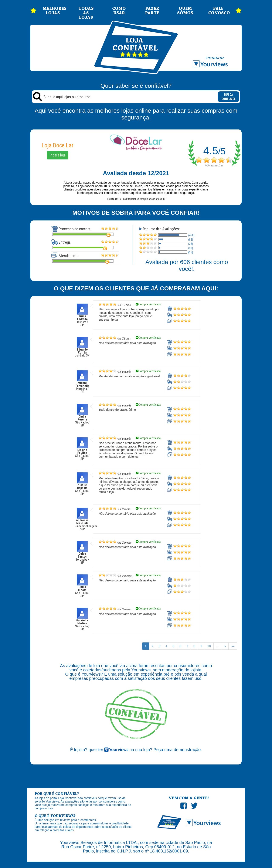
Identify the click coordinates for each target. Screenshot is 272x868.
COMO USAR (119, 11)
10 (209, 646)
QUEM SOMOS (185, 11)
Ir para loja (58, 155)
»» (233, 646)
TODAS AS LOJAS (86, 13)
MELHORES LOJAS (53, 11)
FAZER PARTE (152, 11)
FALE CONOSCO (218, 11)
